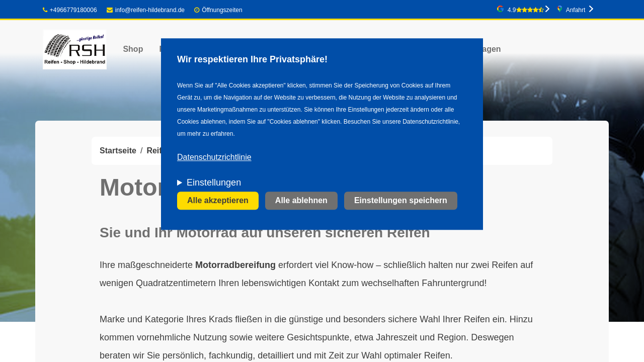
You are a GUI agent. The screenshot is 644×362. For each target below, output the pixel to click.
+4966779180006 (70, 10)
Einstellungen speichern (401, 201)
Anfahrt (576, 10)
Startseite (118, 151)
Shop (133, 49)
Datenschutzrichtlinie (214, 158)
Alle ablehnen (301, 201)
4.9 (526, 10)
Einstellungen (214, 183)
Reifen (159, 151)
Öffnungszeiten (222, 10)
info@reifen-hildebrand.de (146, 10)
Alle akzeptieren (218, 201)
